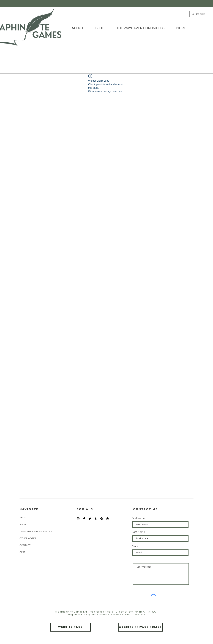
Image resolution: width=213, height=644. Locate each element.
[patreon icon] (107, 519)
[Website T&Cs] (70, 627)
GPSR (22, 552)
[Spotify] (102, 519)
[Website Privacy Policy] (140, 627)
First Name (138, 518)
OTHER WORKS (28, 538)
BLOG (23, 524)
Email (135, 546)
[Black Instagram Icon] (78, 519)
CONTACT (25, 545)
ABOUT (23, 518)
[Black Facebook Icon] (84, 519)
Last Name (138, 532)
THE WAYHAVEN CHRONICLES (36, 531)
